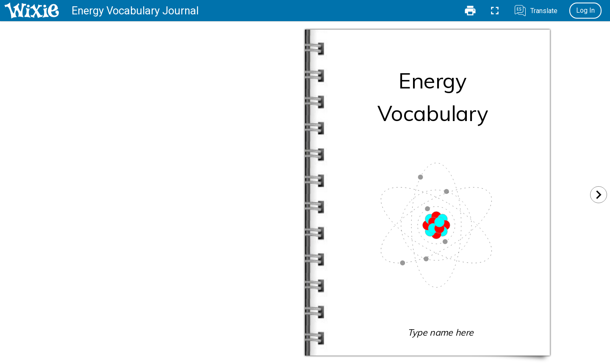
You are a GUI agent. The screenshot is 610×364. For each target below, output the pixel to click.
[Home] (32, 11)
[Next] (599, 195)
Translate (544, 11)
